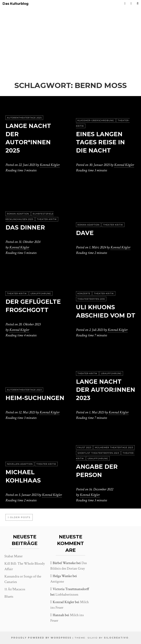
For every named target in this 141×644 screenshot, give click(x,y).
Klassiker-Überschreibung (96, 120)
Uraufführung (41, 293)
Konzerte (84, 293)
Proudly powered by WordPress (41, 638)
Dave (85, 233)
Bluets (9, 597)
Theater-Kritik (47, 219)
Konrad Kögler (50, 165)
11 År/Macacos (15, 589)
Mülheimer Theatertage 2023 (114, 447)
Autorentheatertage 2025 (24, 118)
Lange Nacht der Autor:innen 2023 (106, 390)
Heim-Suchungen (35, 398)
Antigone (57, 581)
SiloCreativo (116, 638)
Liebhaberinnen (67, 595)
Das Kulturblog (16, 4)
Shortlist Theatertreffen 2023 (98, 453)
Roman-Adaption (18, 214)
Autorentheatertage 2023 (24, 390)
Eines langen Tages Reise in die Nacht (100, 142)
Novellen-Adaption (20, 464)
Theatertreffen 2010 (91, 299)
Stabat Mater (13, 556)
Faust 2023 (84, 447)
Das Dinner (25, 227)
